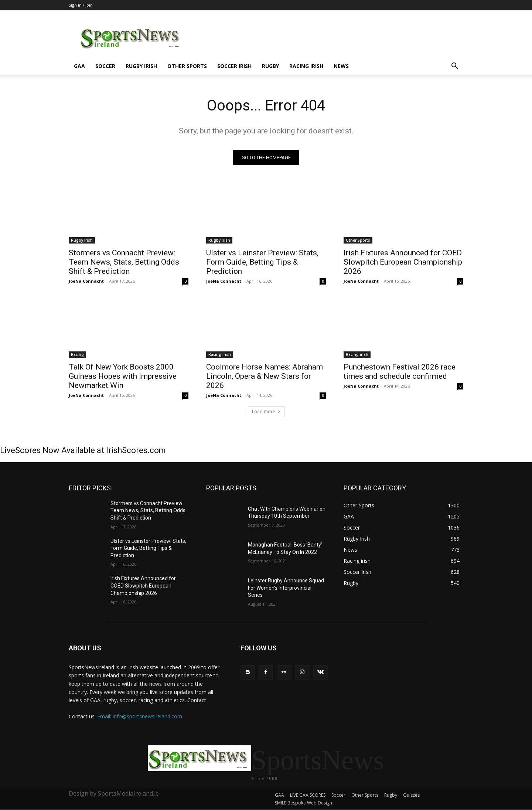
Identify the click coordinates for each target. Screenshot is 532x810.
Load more (266, 411)
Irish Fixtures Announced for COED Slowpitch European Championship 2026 (403, 262)
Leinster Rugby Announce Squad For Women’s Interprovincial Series (286, 588)
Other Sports (187, 66)
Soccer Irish (234, 66)
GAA (79, 66)
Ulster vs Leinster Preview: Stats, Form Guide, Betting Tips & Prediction (262, 262)
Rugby (270, 66)
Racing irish (306, 66)
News (341, 66)
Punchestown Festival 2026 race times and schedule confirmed (400, 372)
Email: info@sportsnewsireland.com (140, 716)
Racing (77, 354)
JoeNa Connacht (86, 281)
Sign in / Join (81, 5)
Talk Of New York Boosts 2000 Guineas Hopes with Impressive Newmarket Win (123, 376)
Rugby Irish (141, 66)
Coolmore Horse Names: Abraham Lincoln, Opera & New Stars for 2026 (265, 376)
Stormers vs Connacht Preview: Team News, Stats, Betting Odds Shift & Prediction (124, 262)
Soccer (105, 66)
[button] (454, 67)
